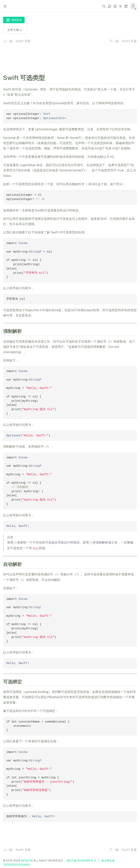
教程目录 (14, 20)
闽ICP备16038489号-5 (81, 861)
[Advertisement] (70, 56)
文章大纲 (15, 30)
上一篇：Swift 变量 (17, 41)
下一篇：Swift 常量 (123, 41)
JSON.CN (27, 861)
